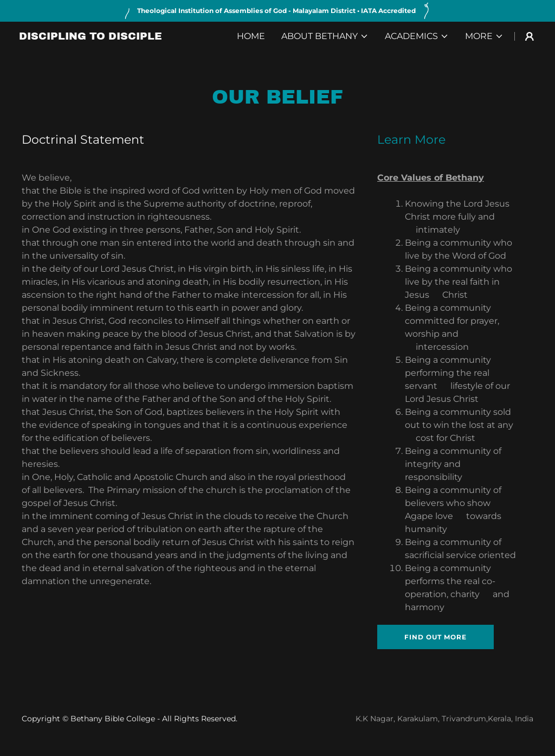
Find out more (435, 637)
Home (251, 36)
